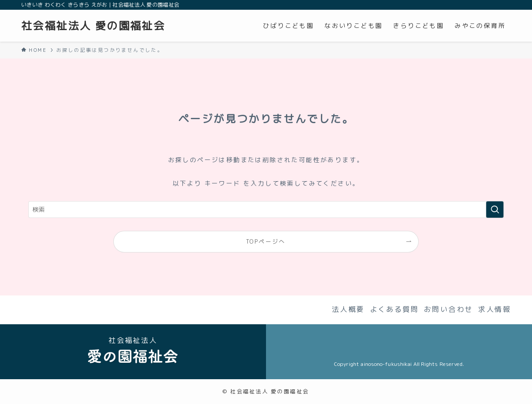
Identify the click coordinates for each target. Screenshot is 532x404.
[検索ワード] (266, 210)
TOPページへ (266, 241)
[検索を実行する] (495, 210)
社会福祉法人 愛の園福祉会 (93, 26)
